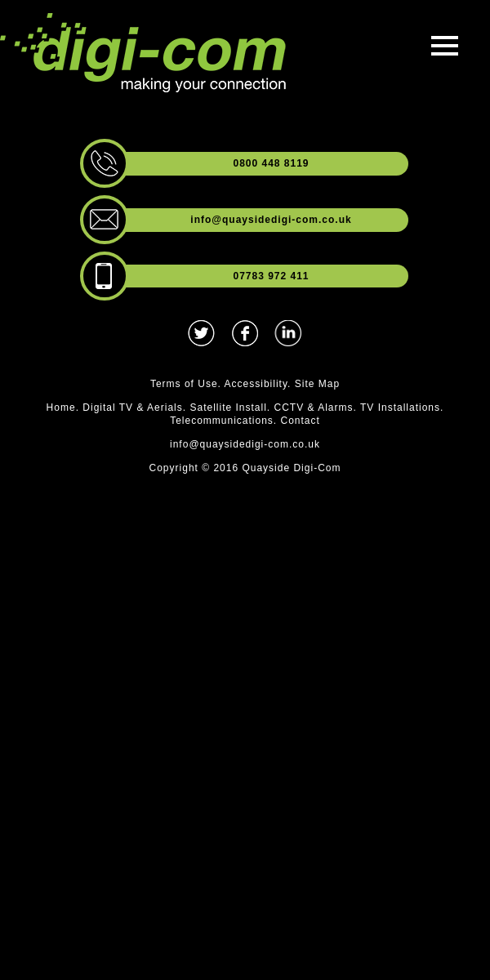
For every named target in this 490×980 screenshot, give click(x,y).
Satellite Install (228, 408)
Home (61, 408)
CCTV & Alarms (314, 408)
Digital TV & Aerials (133, 408)
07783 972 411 (271, 276)
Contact (301, 421)
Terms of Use (184, 384)
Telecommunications (222, 421)
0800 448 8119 (271, 163)
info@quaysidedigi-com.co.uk (271, 220)
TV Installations (400, 408)
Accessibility (256, 384)
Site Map (317, 384)
